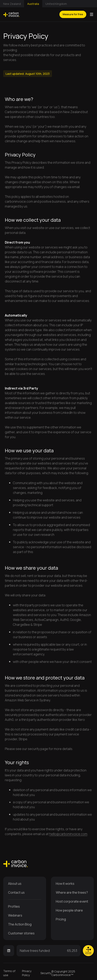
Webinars (15, 915)
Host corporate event (72, 901)
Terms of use (9, 973)
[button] (92, 14)
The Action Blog (20, 924)
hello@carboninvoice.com (68, 834)
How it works (65, 884)
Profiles (14, 906)
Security (46, 973)
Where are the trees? (72, 892)
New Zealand (12, 4)
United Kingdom (56, 4)
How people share (69, 910)
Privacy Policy (27, 973)
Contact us (16, 892)
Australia (33, 4)
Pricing (61, 919)
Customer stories (21, 933)
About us (15, 884)
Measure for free (73, 14)
